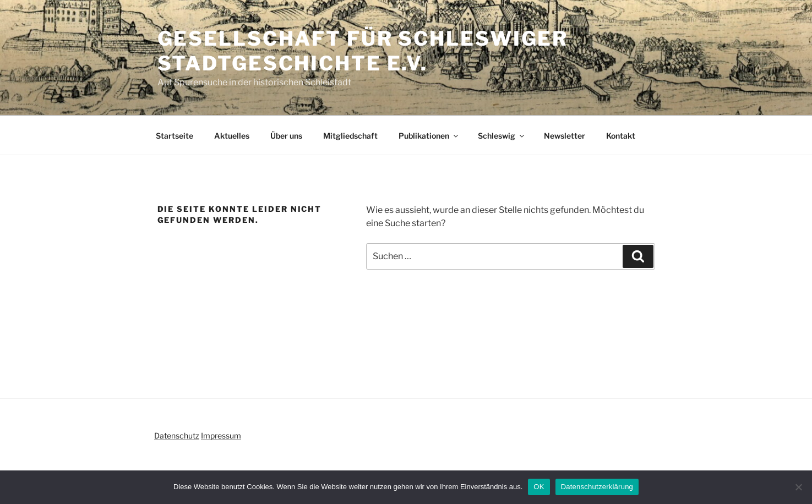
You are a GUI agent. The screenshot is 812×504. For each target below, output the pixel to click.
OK (539, 487)
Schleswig (502, 136)
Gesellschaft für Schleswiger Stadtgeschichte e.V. (363, 51)
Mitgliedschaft (350, 136)
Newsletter (565, 136)
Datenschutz (177, 435)
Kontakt (621, 136)
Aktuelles (232, 136)
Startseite (175, 136)
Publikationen (429, 136)
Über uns (286, 136)
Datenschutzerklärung (597, 487)
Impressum (221, 435)
